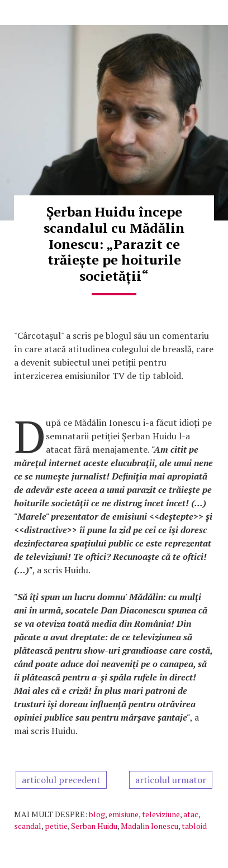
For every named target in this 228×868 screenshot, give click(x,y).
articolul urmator (171, 780)
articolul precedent (61, 780)
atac (191, 814)
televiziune (161, 814)
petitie (56, 826)
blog (97, 814)
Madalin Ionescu (149, 826)
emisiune (123, 814)
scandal (28, 826)
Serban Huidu (94, 826)
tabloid (194, 826)
